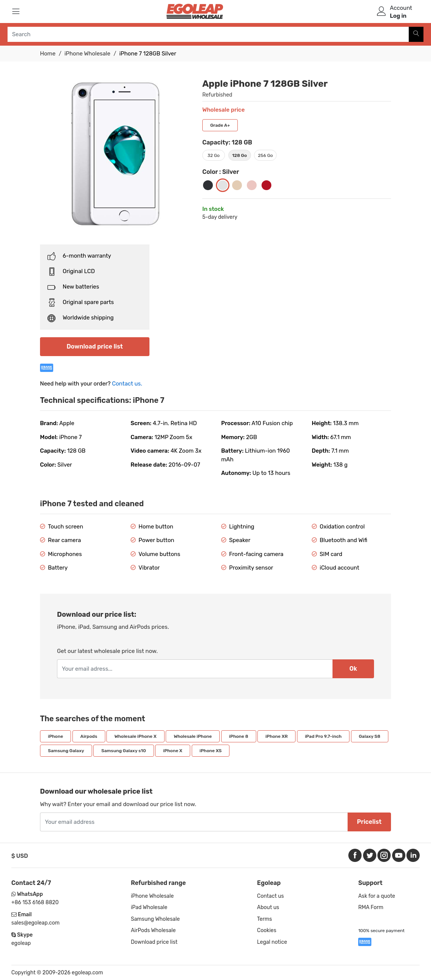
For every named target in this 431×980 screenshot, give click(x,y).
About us (268, 907)
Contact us (270, 896)
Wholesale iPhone (193, 736)
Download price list (95, 346)
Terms (265, 919)
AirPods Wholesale (153, 930)
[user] (381, 11)
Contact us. (127, 384)
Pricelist (369, 822)
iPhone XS (211, 751)
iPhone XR (276, 736)
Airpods (89, 736)
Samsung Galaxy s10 (123, 751)
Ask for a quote (377, 896)
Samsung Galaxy (66, 751)
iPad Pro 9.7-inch (323, 736)
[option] (115, 154)
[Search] (416, 34)
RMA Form (371, 907)
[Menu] (16, 11)
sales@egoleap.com (35, 923)
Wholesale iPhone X (135, 736)
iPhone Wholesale (88, 54)
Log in (398, 16)
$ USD (20, 856)
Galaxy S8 (370, 736)
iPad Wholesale (149, 907)
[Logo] (195, 11)
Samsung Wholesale (155, 919)
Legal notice (272, 942)
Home (48, 54)
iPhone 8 (239, 736)
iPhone (55, 736)
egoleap (21, 943)
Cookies (267, 930)
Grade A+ (220, 125)
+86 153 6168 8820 (35, 902)
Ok (353, 669)
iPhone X (173, 751)
